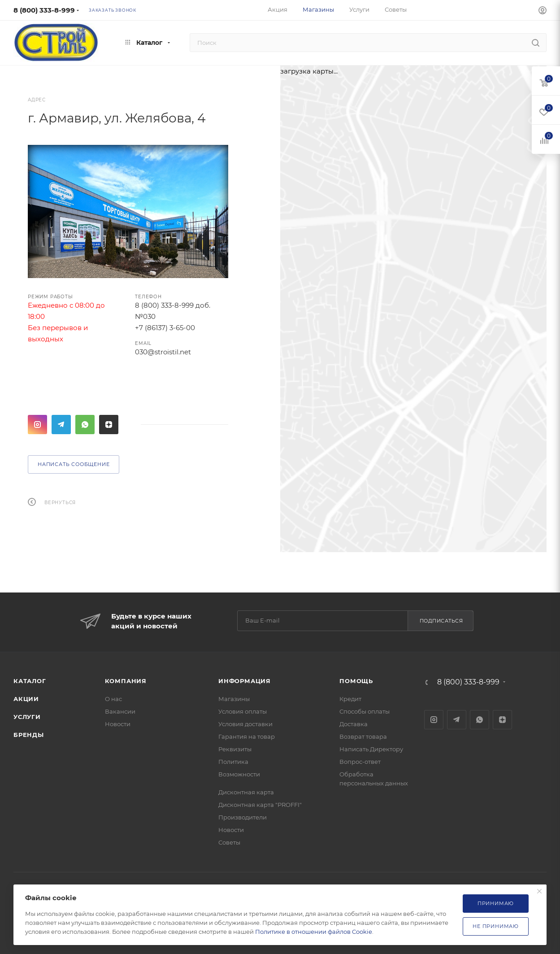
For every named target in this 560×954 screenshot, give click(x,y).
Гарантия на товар (247, 736)
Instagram (37, 425)
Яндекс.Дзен (109, 425)
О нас (113, 699)
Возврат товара (363, 736)
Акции (26, 699)
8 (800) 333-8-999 (44, 10)
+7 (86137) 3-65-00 (165, 328)
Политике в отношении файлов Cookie (314, 932)
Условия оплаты (243, 711)
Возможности (239, 774)
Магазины (234, 699)
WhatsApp (85, 425)
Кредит (350, 699)
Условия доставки (245, 724)
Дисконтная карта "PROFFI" (260, 805)
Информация (245, 681)
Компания (126, 681)
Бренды (29, 735)
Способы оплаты (365, 711)
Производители (243, 817)
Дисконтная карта (246, 792)
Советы (229, 842)
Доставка (354, 724)
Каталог (30, 681)
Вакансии (120, 711)
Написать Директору (371, 749)
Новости (118, 724)
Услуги (27, 717)
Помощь (356, 681)
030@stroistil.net (163, 352)
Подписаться (441, 621)
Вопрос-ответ (360, 762)
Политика (233, 762)
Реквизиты (235, 749)
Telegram (61, 425)
